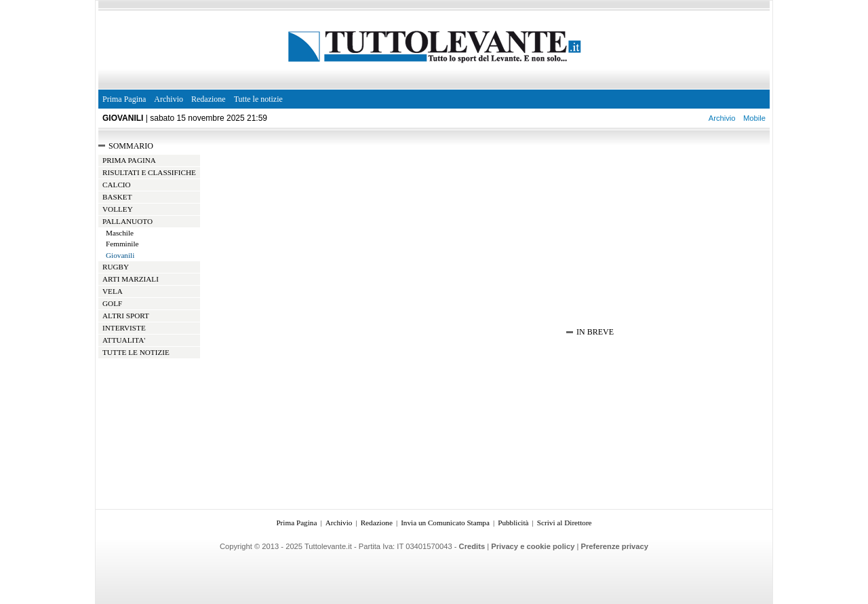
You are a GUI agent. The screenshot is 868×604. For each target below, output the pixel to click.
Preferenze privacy (615, 546)
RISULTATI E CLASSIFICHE (149, 172)
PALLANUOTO (127, 221)
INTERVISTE (124, 328)
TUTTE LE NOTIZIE (136, 352)
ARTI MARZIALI (131, 279)
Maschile (120, 233)
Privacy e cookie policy (533, 546)
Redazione (209, 99)
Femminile (122, 244)
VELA (113, 291)
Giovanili (120, 255)
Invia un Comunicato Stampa (445, 523)
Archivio (169, 99)
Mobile (754, 118)
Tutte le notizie (258, 99)
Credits (472, 546)
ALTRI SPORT (126, 316)
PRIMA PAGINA (129, 160)
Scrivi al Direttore (565, 523)
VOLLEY (118, 209)
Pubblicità (513, 523)
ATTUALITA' (124, 340)
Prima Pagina (124, 99)
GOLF (112, 303)
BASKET (117, 197)
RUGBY (116, 267)
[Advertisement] (383, 214)
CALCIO (117, 185)
